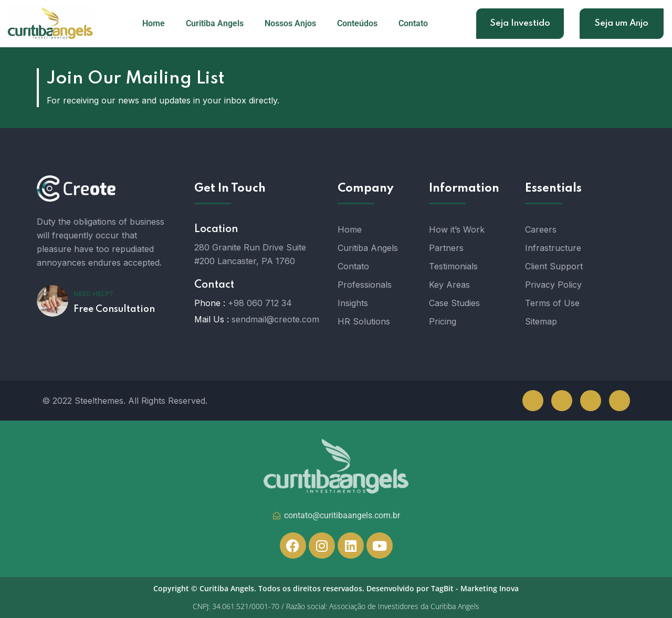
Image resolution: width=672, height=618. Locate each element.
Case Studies (454, 303)
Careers (541, 229)
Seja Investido (520, 23)
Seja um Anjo (621, 23)
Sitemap (541, 321)
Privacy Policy (553, 285)
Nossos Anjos (290, 23)
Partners (446, 248)
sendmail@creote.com (275, 319)
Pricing (443, 321)
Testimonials (453, 266)
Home (154, 23)
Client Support (554, 266)
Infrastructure (553, 248)
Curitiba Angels (215, 23)
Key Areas (449, 285)
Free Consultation (114, 309)
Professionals (365, 285)
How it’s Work (457, 229)
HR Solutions (364, 321)
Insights (353, 303)
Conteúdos (357, 23)
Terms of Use (552, 303)
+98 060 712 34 (260, 303)
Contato (413, 23)
